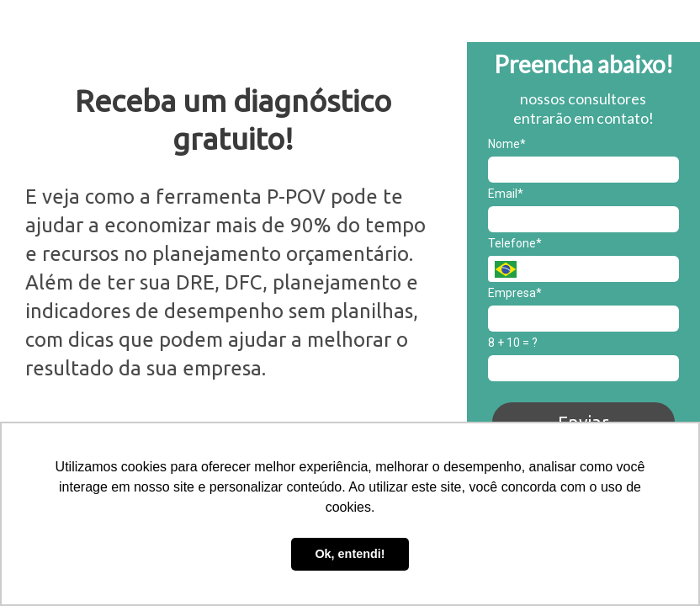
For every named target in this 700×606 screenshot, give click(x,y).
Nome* (507, 144)
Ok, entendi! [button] (350, 554)
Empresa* (515, 293)
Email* (506, 194)
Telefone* (515, 243)
